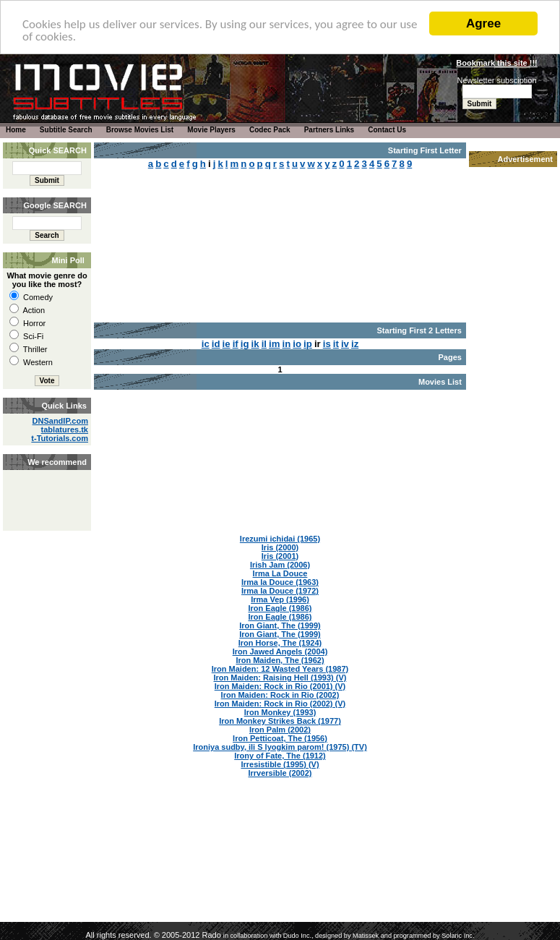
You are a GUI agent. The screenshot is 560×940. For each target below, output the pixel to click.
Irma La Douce (280, 573)
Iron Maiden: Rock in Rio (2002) (280, 695)
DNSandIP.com (60, 421)
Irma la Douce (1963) (280, 582)
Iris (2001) (280, 556)
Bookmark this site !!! (496, 63)
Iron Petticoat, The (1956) (280, 738)
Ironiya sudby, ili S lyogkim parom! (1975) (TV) (280, 747)
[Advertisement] (46, 484)
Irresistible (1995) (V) (280, 764)
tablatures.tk (65, 430)
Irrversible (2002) (280, 773)
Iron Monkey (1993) (280, 712)
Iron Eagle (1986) (280, 608)
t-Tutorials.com (60, 438)
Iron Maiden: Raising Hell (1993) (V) (280, 678)
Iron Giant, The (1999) (280, 625)
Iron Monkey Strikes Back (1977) (280, 721)
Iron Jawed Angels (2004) (280, 651)
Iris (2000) (280, 547)
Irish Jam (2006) (280, 565)
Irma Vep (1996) (280, 599)
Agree (483, 23)
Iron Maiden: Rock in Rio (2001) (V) (280, 686)
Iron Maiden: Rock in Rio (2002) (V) (280, 704)
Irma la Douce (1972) (280, 591)
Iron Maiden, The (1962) (280, 660)
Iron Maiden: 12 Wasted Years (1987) (280, 669)
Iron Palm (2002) (280, 730)
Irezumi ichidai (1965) (280, 539)
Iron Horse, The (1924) (280, 643)
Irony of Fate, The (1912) (280, 756)
